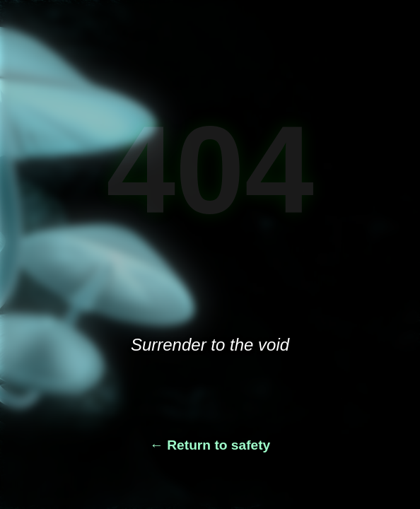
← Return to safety (210, 445)
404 (210, 170)
